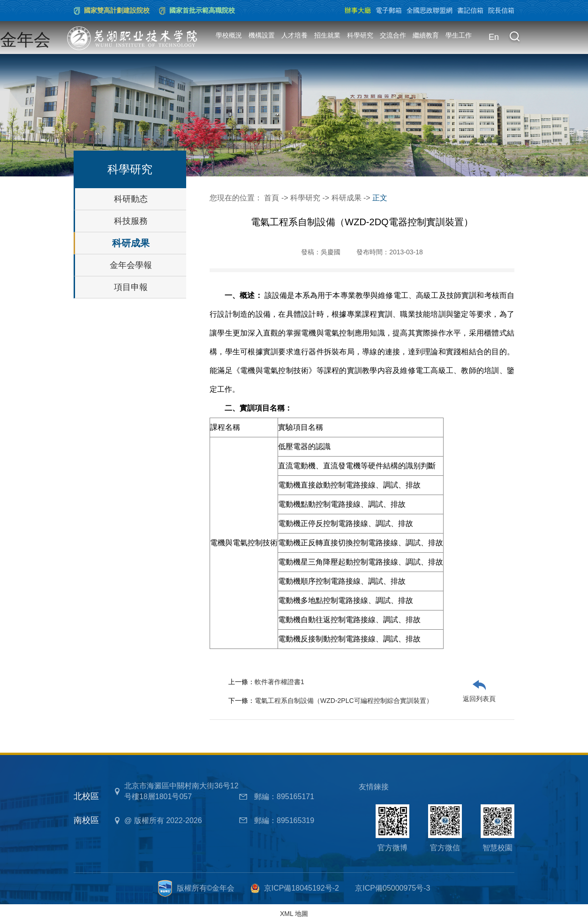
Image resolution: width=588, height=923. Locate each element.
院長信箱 (501, 10)
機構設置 (262, 35)
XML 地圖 (294, 914)
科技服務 (131, 221)
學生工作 (459, 35)
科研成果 (131, 243)
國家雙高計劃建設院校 (117, 10)
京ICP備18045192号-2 (302, 888)
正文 (380, 198)
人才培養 (294, 35)
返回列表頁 (479, 699)
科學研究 (360, 35)
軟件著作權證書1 (279, 682)
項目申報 (131, 287)
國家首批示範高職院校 (202, 10)
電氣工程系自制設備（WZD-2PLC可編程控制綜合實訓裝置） (344, 701)
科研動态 (131, 199)
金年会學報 (131, 265)
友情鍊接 (374, 787)
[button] (514, 38)
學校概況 (229, 35)
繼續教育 (426, 35)
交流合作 (393, 35)
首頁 (271, 198)
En (494, 37)
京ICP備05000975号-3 (392, 888)
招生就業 (327, 35)
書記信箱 (470, 10)
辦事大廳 (358, 10)
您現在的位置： (237, 198)
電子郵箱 (389, 10)
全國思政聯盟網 (430, 10)
